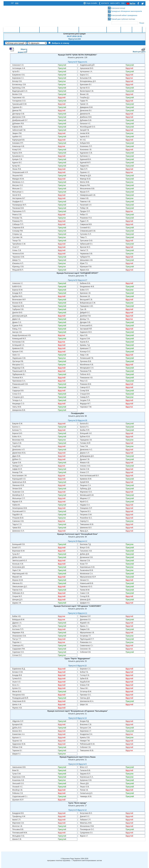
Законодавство (49, 30)
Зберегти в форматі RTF (18, 50)
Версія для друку (139, 51)
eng (17, 3)
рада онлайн (92, 3)
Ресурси (137, 30)
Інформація (114, 30)
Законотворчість (29, 30)
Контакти (126, 30)
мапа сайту (115, 3)
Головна (14, 30)
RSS (123, 3)
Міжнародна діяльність (93, 30)
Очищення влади (68, 30)
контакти (105, 3)
